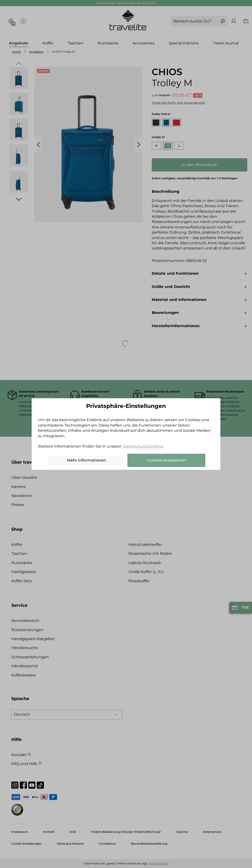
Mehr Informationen (87, 460)
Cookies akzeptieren (166, 460)
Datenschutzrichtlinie (143, 446)
